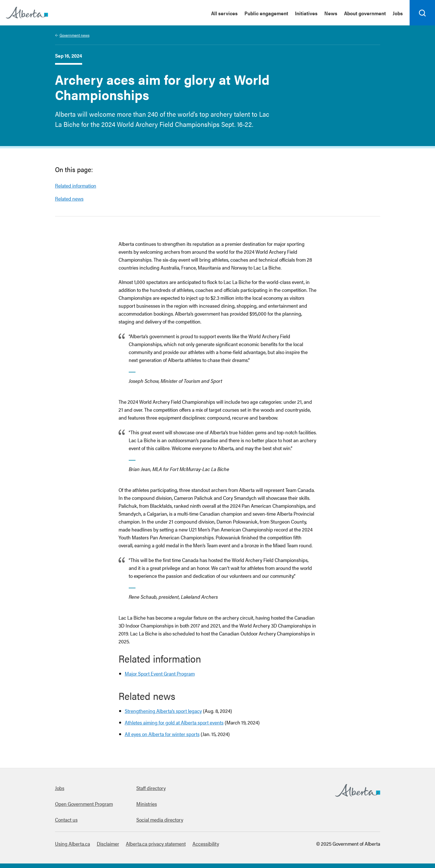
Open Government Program (84, 804)
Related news (69, 198)
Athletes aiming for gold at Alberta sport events (174, 722)
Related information (76, 185)
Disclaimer (108, 844)
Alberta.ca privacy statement (156, 844)
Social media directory (160, 820)
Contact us (66, 820)
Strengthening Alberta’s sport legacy (163, 711)
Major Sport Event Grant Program (160, 673)
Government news (75, 35)
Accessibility (206, 844)
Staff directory (151, 788)
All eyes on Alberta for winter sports (162, 734)
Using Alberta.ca (73, 844)
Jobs (60, 788)
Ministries (147, 804)
